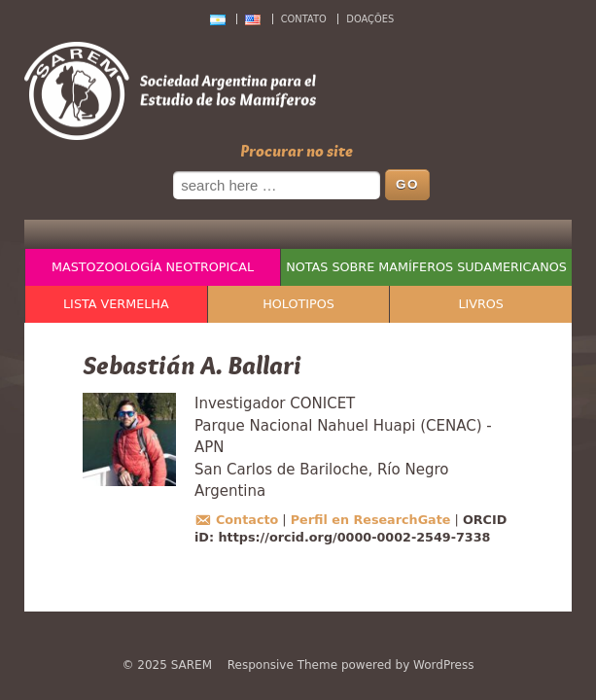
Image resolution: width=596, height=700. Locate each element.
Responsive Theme (282, 665)
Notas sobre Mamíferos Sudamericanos (426, 267)
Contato (304, 19)
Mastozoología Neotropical (153, 267)
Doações (370, 19)
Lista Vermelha (116, 304)
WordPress (443, 665)
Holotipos (298, 304)
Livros (481, 304)
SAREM (192, 665)
